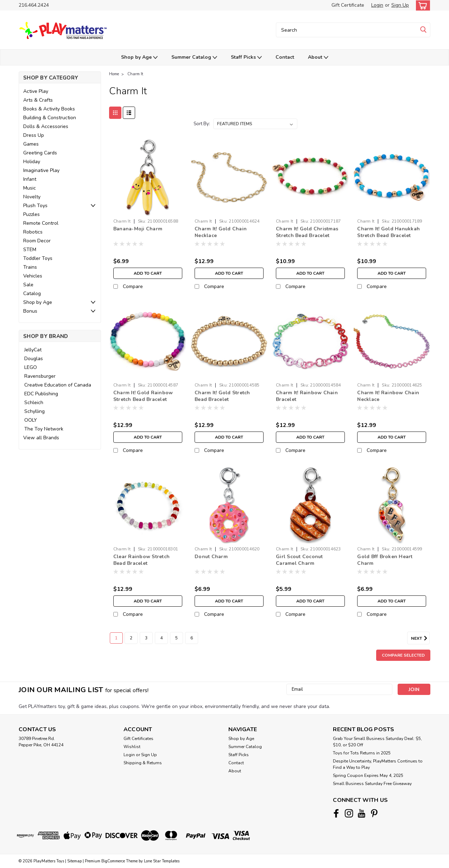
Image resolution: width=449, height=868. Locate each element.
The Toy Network (44, 429)
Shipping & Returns (143, 763)
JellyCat (33, 350)
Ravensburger (40, 376)
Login (377, 5)
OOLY (31, 420)
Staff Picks (246, 58)
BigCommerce (113, 861)
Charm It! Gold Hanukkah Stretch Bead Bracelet (388, 232)
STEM (30, 250)
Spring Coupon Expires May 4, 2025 (368, 776)
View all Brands (41, 438)
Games (31, 144)
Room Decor (37, 241)
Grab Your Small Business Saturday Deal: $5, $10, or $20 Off (377, 742)
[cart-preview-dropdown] (421, 5)
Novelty (32, 197)
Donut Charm (211, 557)
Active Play (36, 91)
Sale (28, 285)
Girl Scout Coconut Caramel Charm (299, 560)
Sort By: (202, 124)
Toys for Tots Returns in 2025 (362, 753)
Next (420, 638)
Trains (30, 267)
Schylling (34, 411)
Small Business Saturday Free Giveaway (372, 784)
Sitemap (74, 861)
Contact (285, 57)
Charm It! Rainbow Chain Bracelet (307, 396)
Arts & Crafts (38, 100)
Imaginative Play (41, 170)
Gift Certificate (348, 5)
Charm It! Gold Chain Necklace (221, 232)
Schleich (34, 403)
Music (30, 188)
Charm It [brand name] (122, 221)
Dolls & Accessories (46, 126)
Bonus (30, 311)
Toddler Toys (38, 258)
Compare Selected (403, 655)
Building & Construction (50, 118)
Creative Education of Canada (58, 385)
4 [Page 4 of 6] (161, 638)
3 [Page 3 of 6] (146, 638)
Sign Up (400, 5)
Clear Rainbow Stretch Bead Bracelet (141, 560)
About (318, 58)
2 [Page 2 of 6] (131, 638)
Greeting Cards (40, 153)
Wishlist (132, 747)
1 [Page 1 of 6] (116, 638)
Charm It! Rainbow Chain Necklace (388, 396)
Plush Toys (35, 206)
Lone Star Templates (162, 861)
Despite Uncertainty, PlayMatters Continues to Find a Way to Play (378, 764)
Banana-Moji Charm (138, 229)
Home (114, 74)
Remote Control (41, 223)
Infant (30, 179)
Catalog (32, 293)
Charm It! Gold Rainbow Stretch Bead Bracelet (143, 396)
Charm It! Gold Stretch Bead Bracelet (222, 396)
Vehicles (33, 276)
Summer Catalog (194, 58)
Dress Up (34, 135)
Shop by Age (139, 58)
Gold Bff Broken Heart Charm (385, 560)
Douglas (34, 359)
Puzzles (31, 214)
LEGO (31, 367)
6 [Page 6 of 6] (192, 638)
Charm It (135, 74)
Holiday (32, 162)
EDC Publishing (41, 394)
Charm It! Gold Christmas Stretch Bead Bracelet (307, 232)
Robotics (33, 232)
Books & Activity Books (49, 109)
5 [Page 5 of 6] (176, 638)
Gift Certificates (138, 739)
